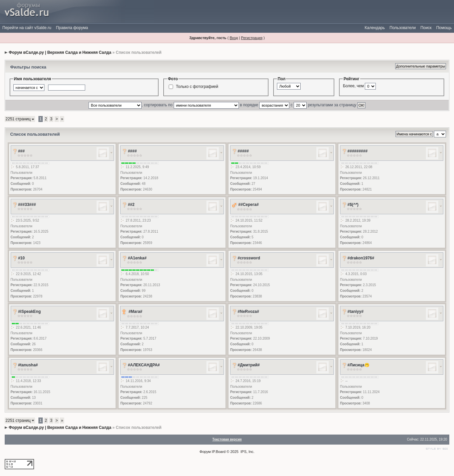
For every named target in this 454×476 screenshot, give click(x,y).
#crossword (249, 258)
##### (243, 151)
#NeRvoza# (248, 312)
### (21, 151)
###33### (27, 205)
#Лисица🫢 (358, 365)
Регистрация (252, 38)
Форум (205, 452)
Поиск (426, 28)
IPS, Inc (247, 452)
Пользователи (403, 28)
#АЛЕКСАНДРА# (144, 365)
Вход (234, 38)
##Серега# (248, 205)
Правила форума (72, 28)
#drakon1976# (361, 258)
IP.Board (219, 452)
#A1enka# (137, 258)
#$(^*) (353, 205)
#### (132, 151)
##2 (131, 205)
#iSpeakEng (29, 312)
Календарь (375, 28)
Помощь (444, 28)
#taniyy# (355, 312)
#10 (21, 258)
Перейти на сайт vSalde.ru (27, 28)
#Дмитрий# (249, 365)
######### (357, 151)
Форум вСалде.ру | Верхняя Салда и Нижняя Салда (60, 52)
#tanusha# (28, 365)
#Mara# (135, 312)
